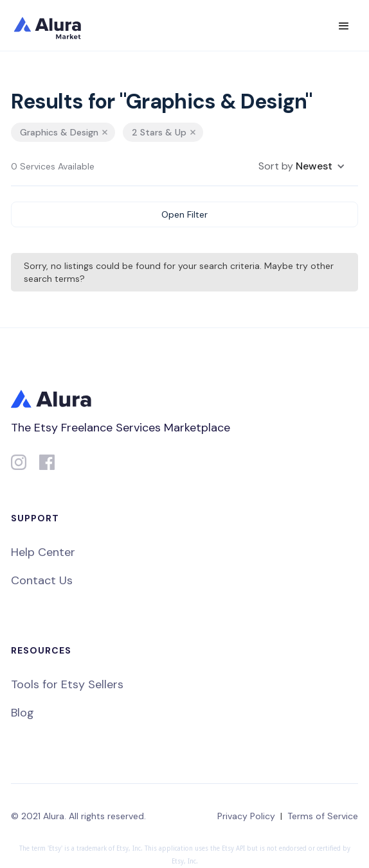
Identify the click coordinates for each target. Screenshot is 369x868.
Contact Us (42, 580)
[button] (344, 26)
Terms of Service (323, 816)
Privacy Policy (246, 816)
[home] (56, 26)
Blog (22, 713)
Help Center (43, 552)
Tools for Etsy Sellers (67, 684)
